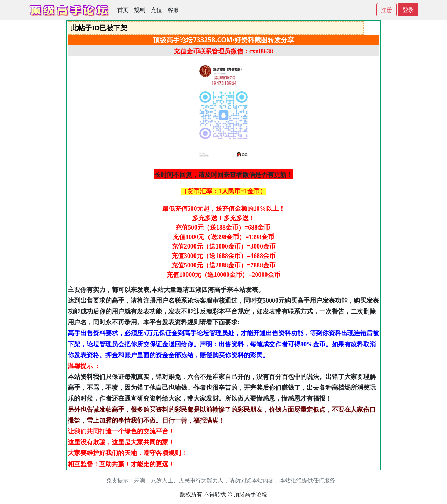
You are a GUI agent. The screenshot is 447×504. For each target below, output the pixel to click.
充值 (156, 10)
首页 (123, 10)
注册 (387, 10)
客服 (173, 10)
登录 (408, 10)
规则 (140, 10)
